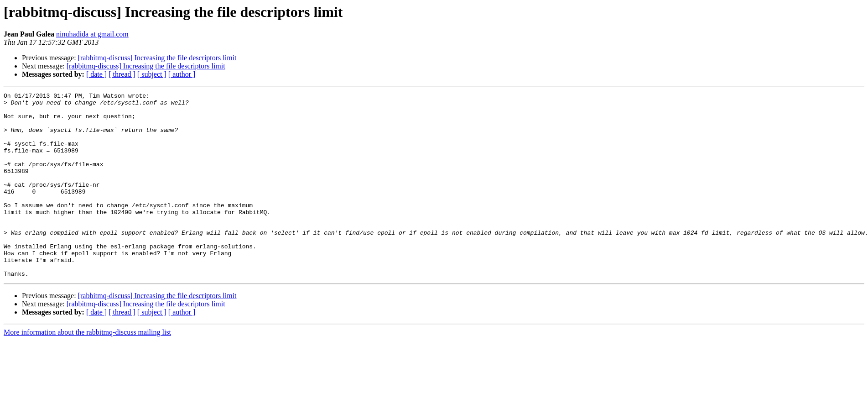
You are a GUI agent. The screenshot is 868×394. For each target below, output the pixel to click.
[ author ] (182, 74)
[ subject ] (152, 74)
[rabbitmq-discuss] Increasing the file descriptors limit (157, 58)
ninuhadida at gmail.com (92, 34)
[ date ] (96, 74)
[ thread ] (122, 74)
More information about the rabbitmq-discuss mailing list (87, 369)
